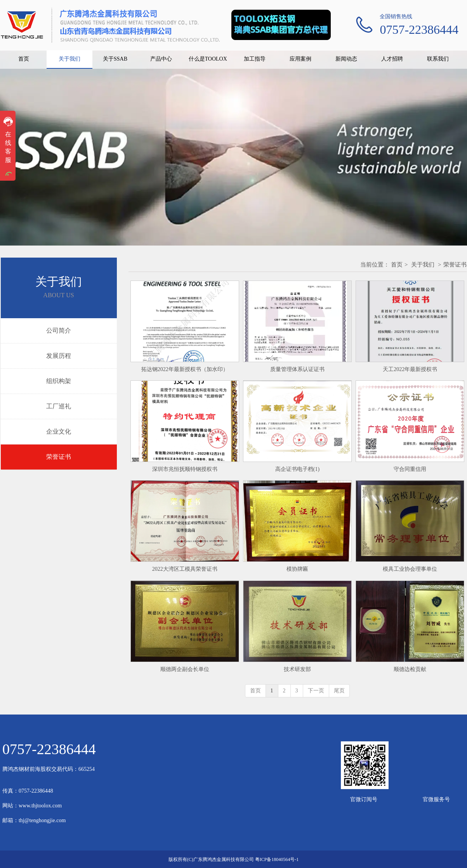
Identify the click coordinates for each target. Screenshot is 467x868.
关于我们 (423, 265)
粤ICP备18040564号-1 (277, 859)
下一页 (316, 691)
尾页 (339, 691)
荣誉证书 (455, 265)
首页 (397, 265)
